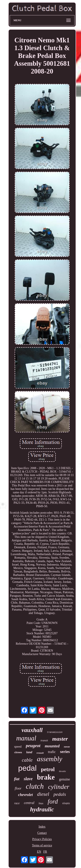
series (65, 752)
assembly (50, 759)
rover (67, 747)
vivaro (66, 803)
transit (44, 740)
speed (18, 747)
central (29, 803)
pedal (27, 768)
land (29, 752)
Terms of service (42, 845)
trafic (52, 752)
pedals (60, 794)
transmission (55, 732)
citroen (18, 752)
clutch (35, 786)
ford (53, 801)
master (60, 739)
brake (46, 777)
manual (26, 738)
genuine (64, 779)
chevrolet (25, 795)
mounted (52, 746)
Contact (42, 833)
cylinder (59, 787)
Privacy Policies (42, 839)
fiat (17, 779)
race (17, 803)
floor (18, 788)
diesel (43, 794)
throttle (62, 771)
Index (42, 827)
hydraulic (42, 809)
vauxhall (32, 730)
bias (41, 803)
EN (39, 852)
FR (45, 852)
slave (28, 779)
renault (40, 753)
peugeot (33, 746)
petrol (48, 769)
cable (27, 760)
